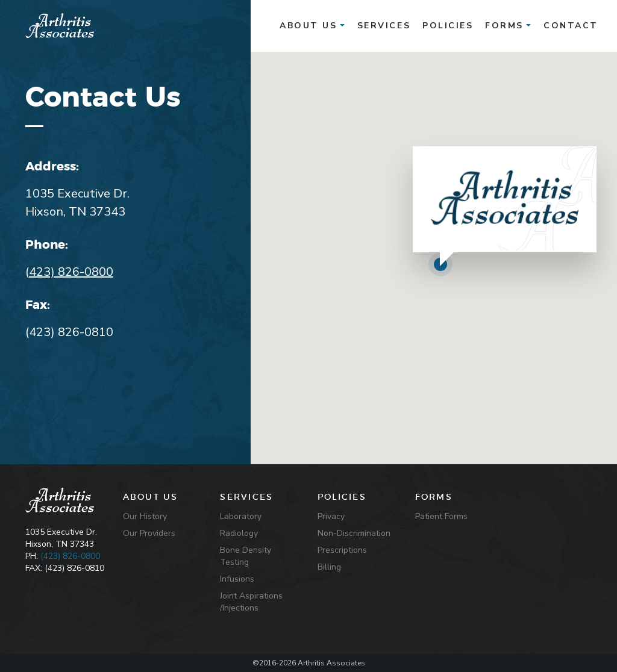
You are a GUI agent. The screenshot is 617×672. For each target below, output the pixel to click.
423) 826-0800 (71, 272)
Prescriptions (342, 550)
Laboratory (241, 516)
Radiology (239, 533)
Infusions (237, 579)
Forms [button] (508, 26)
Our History (145, 516)
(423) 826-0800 (70, 556)
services (384, 26)
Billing (329, 567)
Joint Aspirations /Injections (251, 602)
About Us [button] (312, 26)
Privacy (331, 516)
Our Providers (149, 533)
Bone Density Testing (246, 556)
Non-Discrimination (354, 533)
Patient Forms (441, 516)
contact (571, 26)
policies (448, 26)
